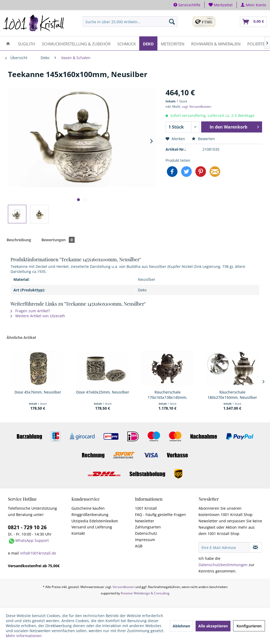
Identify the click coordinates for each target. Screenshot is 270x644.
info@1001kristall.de (38, 553)
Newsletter (145, 521)
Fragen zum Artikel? (30, 311)
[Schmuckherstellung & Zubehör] (76, 43)
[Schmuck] (127, 43)
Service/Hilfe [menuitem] (187, 5)
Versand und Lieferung (92, 527)
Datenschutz (146, 533)
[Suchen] (172, 22)
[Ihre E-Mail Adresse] (224, 547)
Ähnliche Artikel (21, 337)
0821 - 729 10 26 (27, 527)
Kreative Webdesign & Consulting (145, 593)
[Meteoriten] (173, 43)
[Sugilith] (26, 43)
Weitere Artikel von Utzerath (38, 316)
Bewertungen (58, 240)
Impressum (145, 540)
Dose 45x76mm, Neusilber (38, 392)
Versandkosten (124, 587)
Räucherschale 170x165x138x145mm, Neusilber (167, 395)
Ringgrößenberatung (90, 515)
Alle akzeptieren (213, 626)
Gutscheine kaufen (88, 508)
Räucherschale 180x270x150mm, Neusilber (232, 395)
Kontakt (78, 533)
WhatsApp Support (32, 540)
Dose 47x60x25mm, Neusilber (103, 392)
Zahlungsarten (148, 527)
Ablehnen (181, 626)
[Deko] (148, 43)
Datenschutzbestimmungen (223, 565)
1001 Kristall (146, 508)
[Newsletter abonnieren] (255, 547)
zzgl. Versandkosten (197, 106)
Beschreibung (19, 240)
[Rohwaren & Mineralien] (216, 43)
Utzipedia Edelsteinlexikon (95, 521)
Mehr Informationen (24, 636)
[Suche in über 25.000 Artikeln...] (130, 22)
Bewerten (203, 139)
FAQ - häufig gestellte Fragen (160, 515)
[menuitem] (221, 5)
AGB (139, 546)
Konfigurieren (249, 626)
